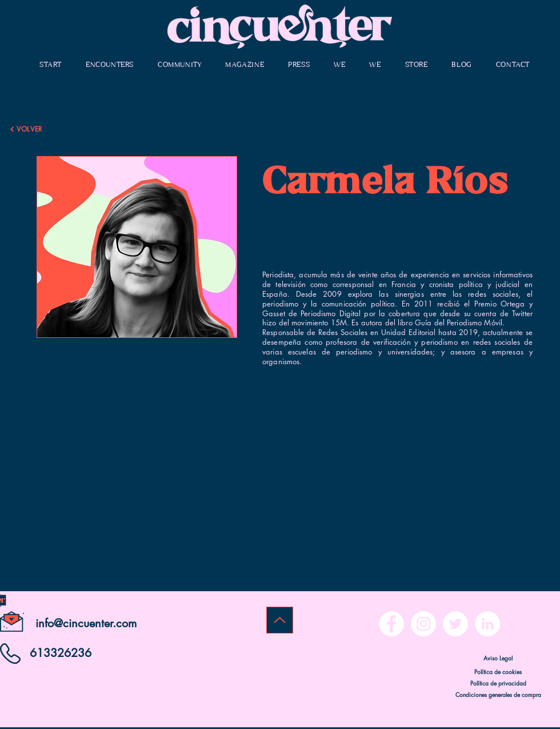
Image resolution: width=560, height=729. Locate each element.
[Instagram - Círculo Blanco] (423, 624)
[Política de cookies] (498, 671)
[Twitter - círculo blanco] (455, 624)
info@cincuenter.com (86, 623)
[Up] (280, 620)
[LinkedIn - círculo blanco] (487, 624)
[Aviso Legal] (498, 658)
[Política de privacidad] (498, 683)
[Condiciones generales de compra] (498, 694)
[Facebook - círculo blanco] (391, 624)
